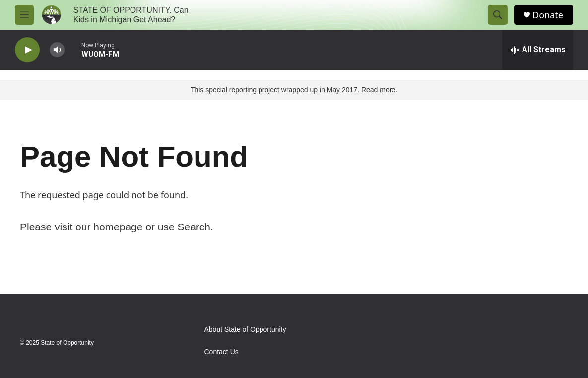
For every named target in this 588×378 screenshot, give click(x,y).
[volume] (57, 50)
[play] (27, 50)
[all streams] (538, 50)
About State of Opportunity (245, 330)
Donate (548, 15)
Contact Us (222, 352)
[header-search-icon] (498, 15)
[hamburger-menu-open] (24, 15)
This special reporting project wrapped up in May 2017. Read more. (294, 90)
